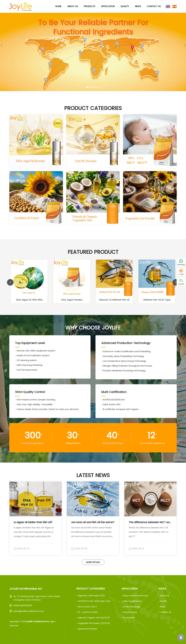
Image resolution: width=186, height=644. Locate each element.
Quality (125, 6)
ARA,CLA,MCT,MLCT (87, 607)
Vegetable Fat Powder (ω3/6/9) (94, 623)
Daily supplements (132, 601)
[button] (87, 87)
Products (89, 6)
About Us (73, 6)
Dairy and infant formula (135, 596)
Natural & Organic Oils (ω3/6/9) (94, 618)
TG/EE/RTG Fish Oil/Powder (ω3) (94, 601)
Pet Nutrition (129, 618)
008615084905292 (23, 606)
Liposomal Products (87, 629)
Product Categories (91, 589)
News (138, 6)
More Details (93, 562)
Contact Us (154, 6)
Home (58, 6)
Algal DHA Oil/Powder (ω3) (91, 596)
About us (165, 596)
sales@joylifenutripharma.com (29, 611)
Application (108, 6)
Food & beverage (132, 607)
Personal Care (130, 612)
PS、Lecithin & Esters (88, 612)
